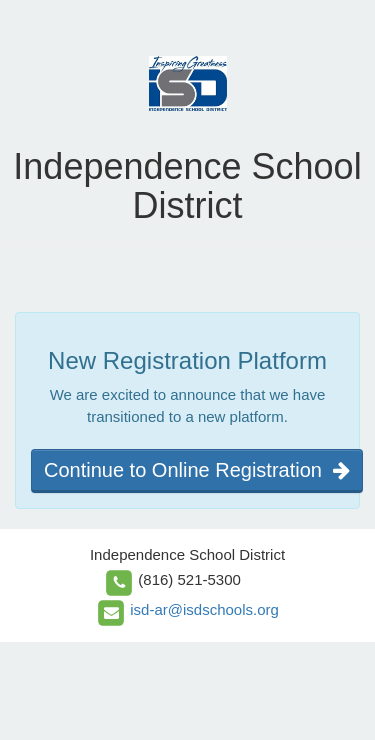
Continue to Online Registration (197, 470)
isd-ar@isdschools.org (204, 609)
